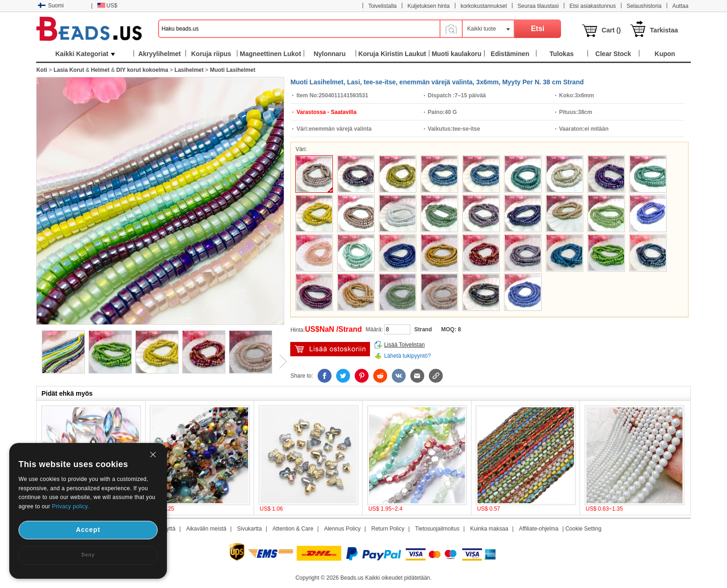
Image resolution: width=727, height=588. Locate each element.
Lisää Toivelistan (404, 345)
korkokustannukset (484, 6)
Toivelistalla (382, 6)
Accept (88, 530)
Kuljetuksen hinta (429, 6)
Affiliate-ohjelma (539, 529)
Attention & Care (293, 529)
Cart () (611, 30)
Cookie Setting (583, 529)
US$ (107, 6)
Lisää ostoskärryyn (330, 349)
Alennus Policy (342, 529)
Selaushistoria (644, 6)
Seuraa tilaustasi (538, 6)
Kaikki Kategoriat (85, 54)
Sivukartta (249, 529)
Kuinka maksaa (489, 529)
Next (280, 361)
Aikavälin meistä (206, 529)
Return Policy (388, 529)
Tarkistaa (664, 30)
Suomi (51, 6)
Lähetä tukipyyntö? (407, 356)
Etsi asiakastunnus (593, 6)
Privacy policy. (70, 506)
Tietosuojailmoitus (437, 529)
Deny (88, 555)
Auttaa (680, 6)
